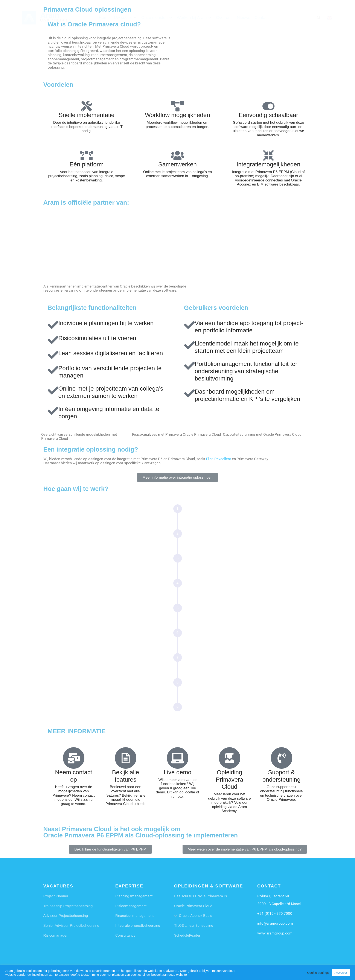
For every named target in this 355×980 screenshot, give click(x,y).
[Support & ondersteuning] (282, 758)
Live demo (177, 772)
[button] (126, 18)
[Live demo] (178, 758)
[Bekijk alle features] (126, 758)
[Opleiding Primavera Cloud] (230, 758)
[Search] (319, 18)
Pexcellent (223, 459)
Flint (209, 459)
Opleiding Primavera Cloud (230, 779)
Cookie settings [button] (318, 973)
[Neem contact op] (74, 758)
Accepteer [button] (341, 973)
